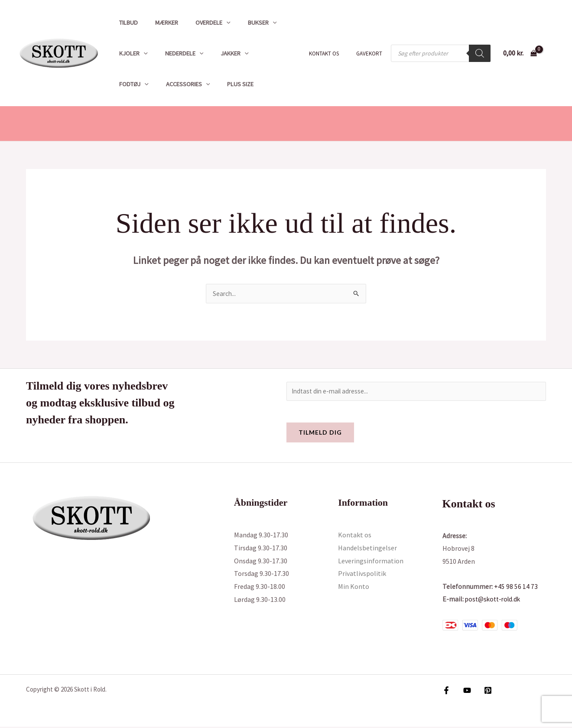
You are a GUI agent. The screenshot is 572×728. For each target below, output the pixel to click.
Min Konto (354, 588)
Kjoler (131, 53)
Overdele (201, 23)
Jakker (223, 53)
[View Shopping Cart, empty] (520, 53)
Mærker (159, 23)
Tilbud (126, 23)
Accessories (139, 84)
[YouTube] (465, 692)
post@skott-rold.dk (495, 600)
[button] (214, 23)
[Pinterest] (484, 692)
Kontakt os (333, 54)
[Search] (480, 53)
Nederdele (177, 53)
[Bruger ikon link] (553, 53)
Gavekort (372, 54)
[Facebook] (446, 692)
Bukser (245, 23)
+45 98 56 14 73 (516, 588)
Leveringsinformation (371, 562)
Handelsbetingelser (367, 549)
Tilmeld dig (320, 434)
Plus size (187, 84)
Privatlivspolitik (362, 575)
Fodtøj (264, 53)
